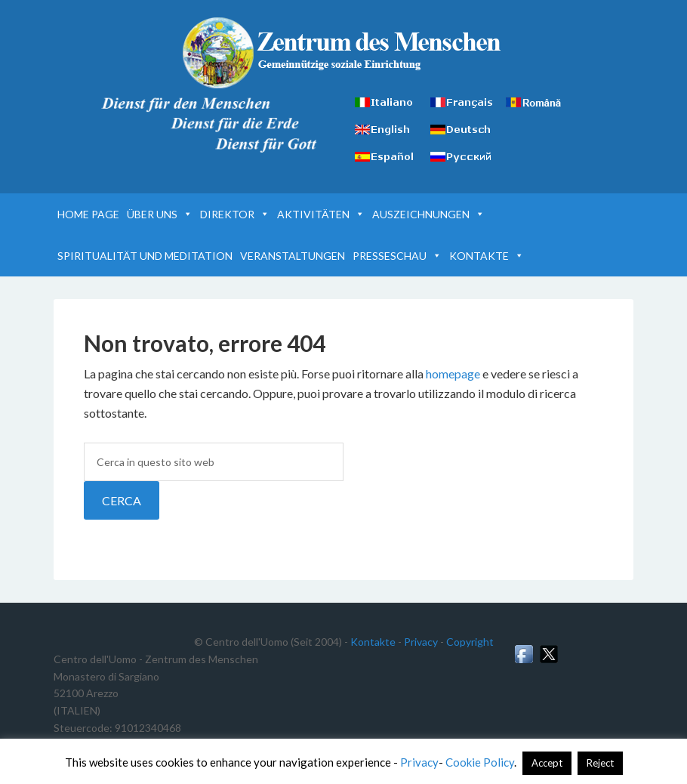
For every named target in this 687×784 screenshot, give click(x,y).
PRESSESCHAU (397, 256)
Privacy (421, 642)
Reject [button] (600, 763)
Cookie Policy (480, 762)
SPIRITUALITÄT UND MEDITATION (145, 256)
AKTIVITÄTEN (321, 214)
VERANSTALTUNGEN (293, 256)
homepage (453, 373)
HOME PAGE (88, 214)
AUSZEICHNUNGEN (428, 214)
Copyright (470, 642)
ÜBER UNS (160, 214)
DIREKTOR (235, 214)
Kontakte (373, 642)
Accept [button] (547, 763)
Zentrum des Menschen (344, 53)
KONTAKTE (487, 256)
